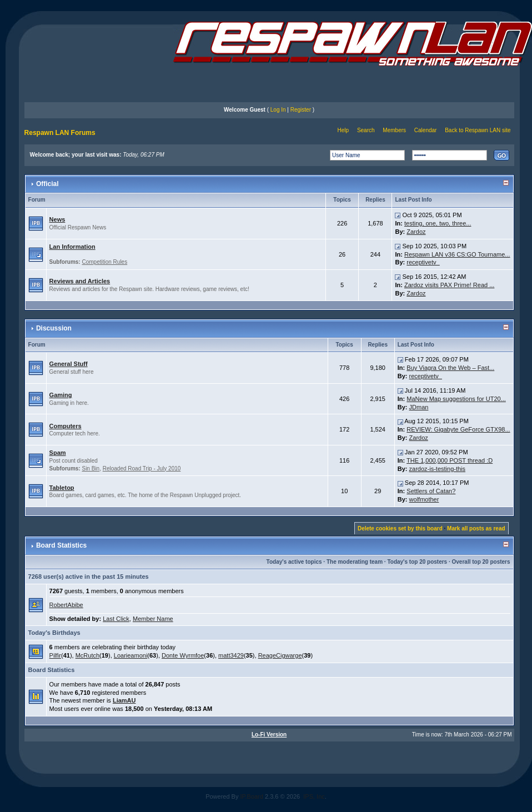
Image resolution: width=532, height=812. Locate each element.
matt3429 (231, 655)
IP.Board (252, 796)
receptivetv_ (423, 262)
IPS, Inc (314, 796)
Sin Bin (91, 468)
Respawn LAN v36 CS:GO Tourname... (457, 254)
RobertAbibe (66, 605)
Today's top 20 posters (417, 562)
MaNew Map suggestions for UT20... (456, 399)
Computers (66, 426)
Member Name (153, 619)
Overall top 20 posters (481, 562)
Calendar (426, 130)
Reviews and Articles (80, 281)
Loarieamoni (131, 655)
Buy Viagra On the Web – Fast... (450, 368)
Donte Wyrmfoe (183, 655)
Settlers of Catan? (431, 491)
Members (394, 130)
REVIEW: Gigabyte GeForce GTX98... (458, 429)
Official (47, 184)
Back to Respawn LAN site (478, 130)
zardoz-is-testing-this (437, 469)
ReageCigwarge (280, 655)
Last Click (116, 619)
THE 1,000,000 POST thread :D (450, 460)
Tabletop (62, 488)
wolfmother (424, 499)
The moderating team (355, 562)
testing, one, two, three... (438, 223)
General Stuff (69, 364)
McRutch (87, 655)
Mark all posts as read (476, 528)
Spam (58, 453)
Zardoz (416, 232)
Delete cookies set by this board (400, 528)
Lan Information (72, 247)
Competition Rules (104, 262)
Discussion (54, 328)
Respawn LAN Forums (60, 133)
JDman (419, 407)
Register (301, 110)
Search (366, 130)
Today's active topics (294, 562)
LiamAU (124, 700)
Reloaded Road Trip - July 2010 (142, 468)
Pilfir (55, 655)
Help (343, 130)
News (57, 219)
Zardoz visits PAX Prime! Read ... (449, 285)
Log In (278, 110)
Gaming (61, 395)
